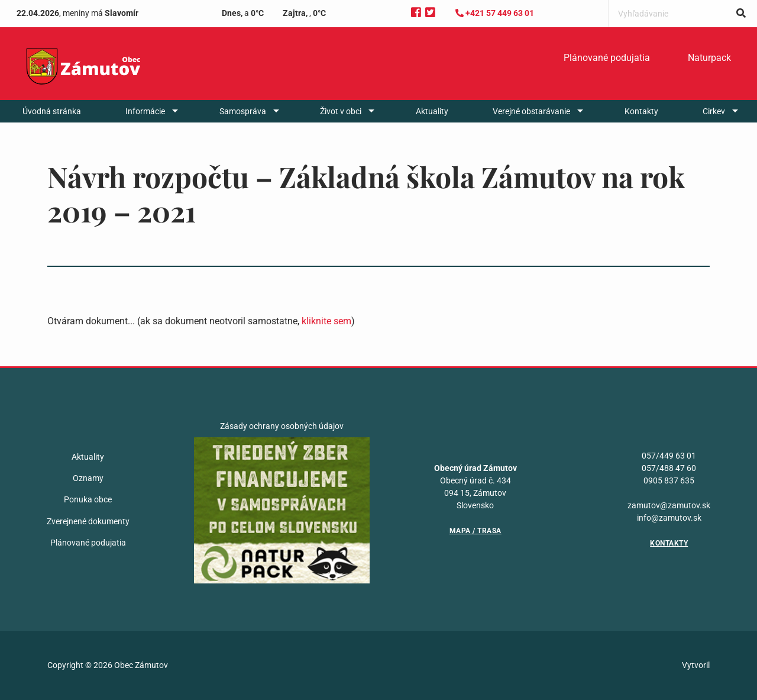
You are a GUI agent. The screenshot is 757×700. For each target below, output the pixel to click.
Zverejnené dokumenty (88, 521)
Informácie (145, 111)
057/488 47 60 (669, 468)
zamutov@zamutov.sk (669, 505)
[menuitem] (607, 58)
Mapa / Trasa (475, 531)
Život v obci (341, 111)
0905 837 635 (669, 480)
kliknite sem (326, 321)
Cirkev (714, 111)
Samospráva (243, 111)
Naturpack (709, 58)
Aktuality (432, 111)
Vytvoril (696, 665)
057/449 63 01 (669, 456)
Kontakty (641, 111)
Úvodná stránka (52, 111)
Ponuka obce (88, 499)
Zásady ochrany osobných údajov (282, 426)
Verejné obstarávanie (531, 111)
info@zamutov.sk (669, 518)
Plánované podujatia (607, 58)
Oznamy (88, 478)
